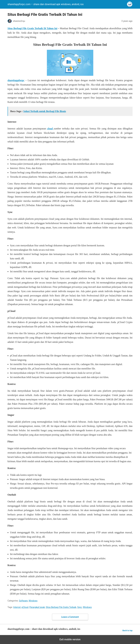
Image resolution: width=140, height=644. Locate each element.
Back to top (128, 630)
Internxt (17, 607)
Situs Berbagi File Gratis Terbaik (61, 607)
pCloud (25, 607)
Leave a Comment (70, 617)
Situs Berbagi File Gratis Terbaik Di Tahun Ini (32, 28)
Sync (80, 607)
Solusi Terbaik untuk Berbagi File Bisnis (45, 111)
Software (23, 601)
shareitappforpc (16, 80)
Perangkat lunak (37, 607)
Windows (33, 601)
